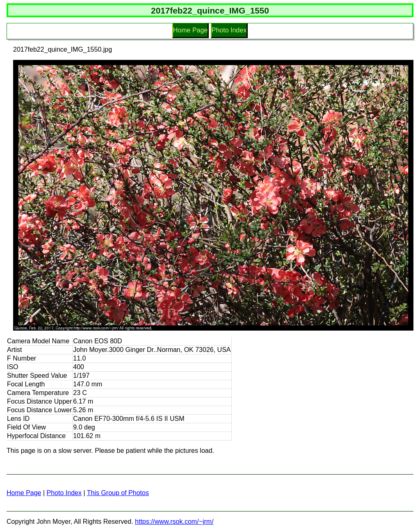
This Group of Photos (118, 493)
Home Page (191, 30)
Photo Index (229, 30)
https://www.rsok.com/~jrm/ (174, 522)
